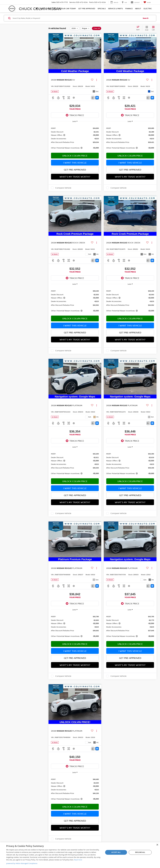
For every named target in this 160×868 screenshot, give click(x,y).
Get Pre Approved (87, 8)
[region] (75, 138)
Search (146, 18)
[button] (99, 53)
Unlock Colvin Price (75, 156)
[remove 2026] (75, 28)
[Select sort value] (139, 28)
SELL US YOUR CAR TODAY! (64, 8)
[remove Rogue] (86, 28)
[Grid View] (146, 28)
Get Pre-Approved (75, 170)
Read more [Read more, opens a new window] (78, 860)
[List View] (153, 28)
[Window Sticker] (97, 98)
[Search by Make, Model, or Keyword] (76, 18)
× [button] (157, 845)
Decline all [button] (140, 852)
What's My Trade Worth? (75, 177)
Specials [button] (102, 8)
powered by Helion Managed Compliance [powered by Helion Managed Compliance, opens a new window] (22, 863)
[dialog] (80, 855)
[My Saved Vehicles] (147, 2)
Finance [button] (129, 8)
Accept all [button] (116, 852)
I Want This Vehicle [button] (75, 163)
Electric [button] (148, 8)
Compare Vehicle (63, 188)
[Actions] (97, 80)
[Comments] (93, 98)
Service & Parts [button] (115, 8)
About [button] (138, 8)
